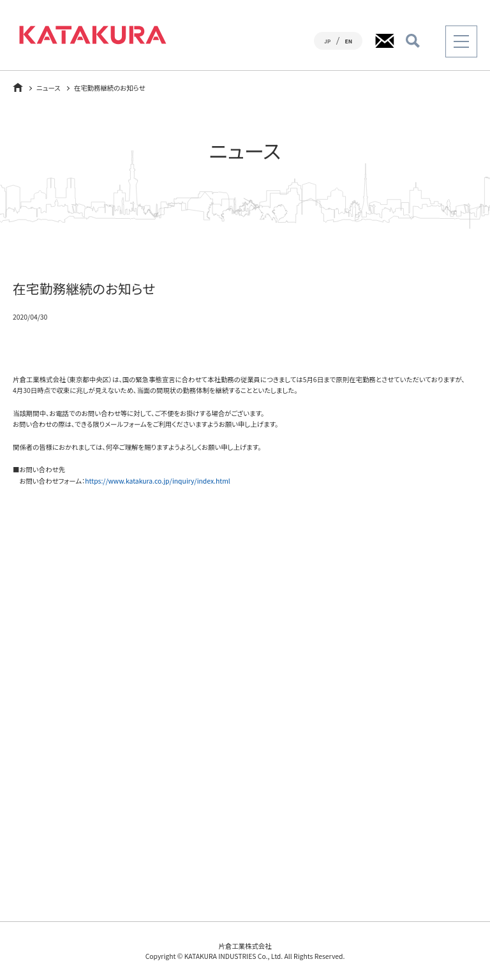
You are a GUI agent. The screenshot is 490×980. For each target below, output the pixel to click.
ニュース (48, 88)
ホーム (18, 87)
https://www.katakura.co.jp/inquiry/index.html (158, 481)
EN (348, 41)
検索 (413, 41)
